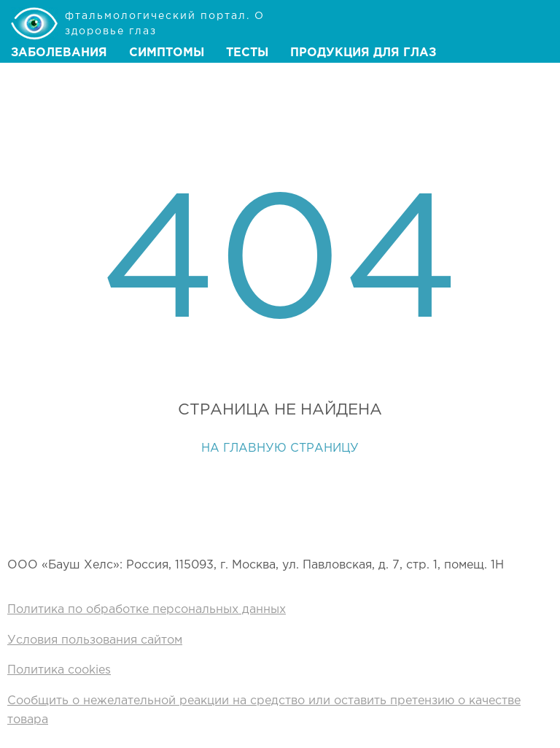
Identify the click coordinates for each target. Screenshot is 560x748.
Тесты (247, 53)
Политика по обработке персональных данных (147, 610)
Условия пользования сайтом (95, 640)
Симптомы (167, 53)
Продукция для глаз (363, 53)
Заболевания (59, 53)
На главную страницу (280, 448)
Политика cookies (59, 670)
